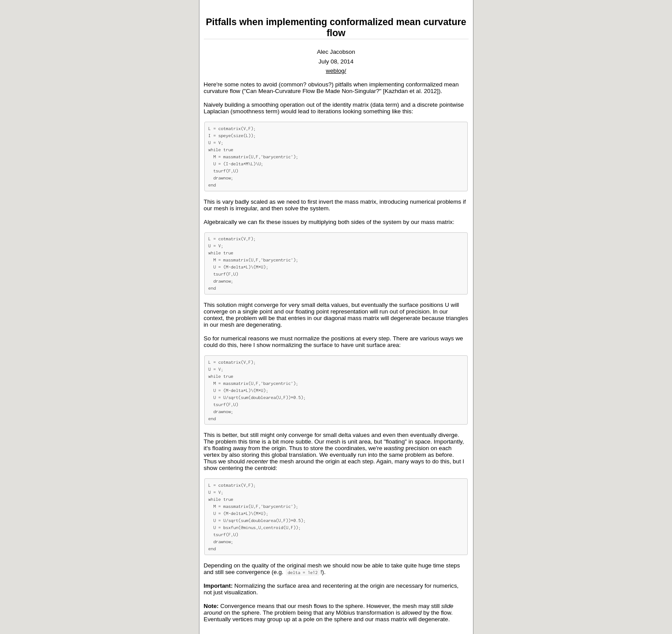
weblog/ (336, 71)
